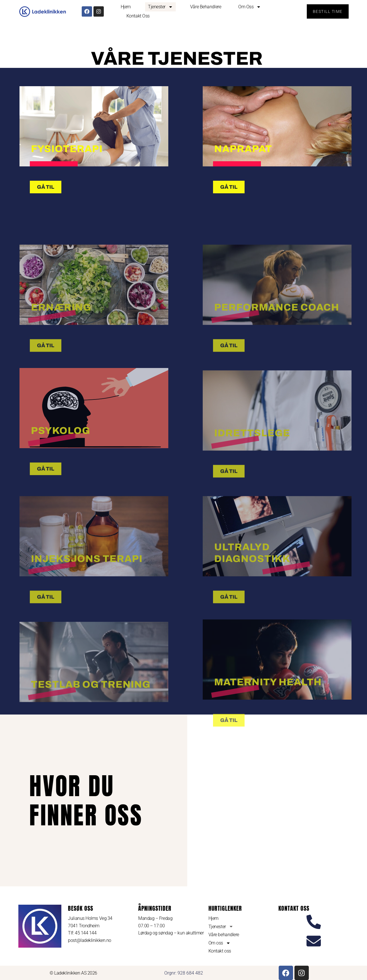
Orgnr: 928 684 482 (184, 973)
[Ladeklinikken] (276, 800)
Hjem (126, 7)
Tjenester (160, 7)
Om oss (250, 7)
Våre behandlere (206, 7)
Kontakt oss (138, 16)
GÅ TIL (46, 531)
